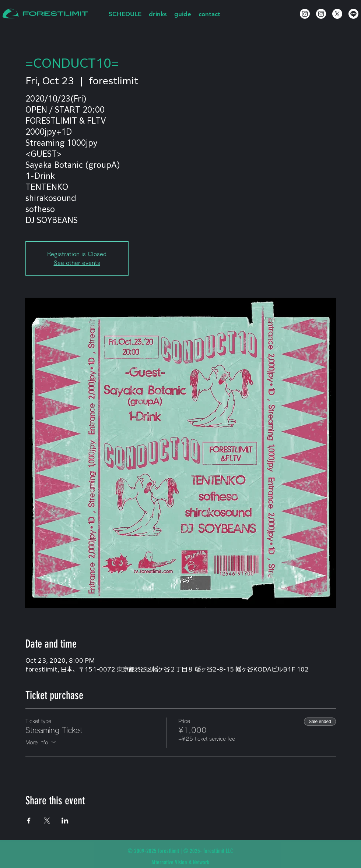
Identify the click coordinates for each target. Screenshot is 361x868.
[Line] (353, 14)
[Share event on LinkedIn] (65, 821)
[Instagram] (305, 14)
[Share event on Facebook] (29, 821)
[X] (337, 14)
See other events (77, 263)
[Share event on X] (47, 821)
